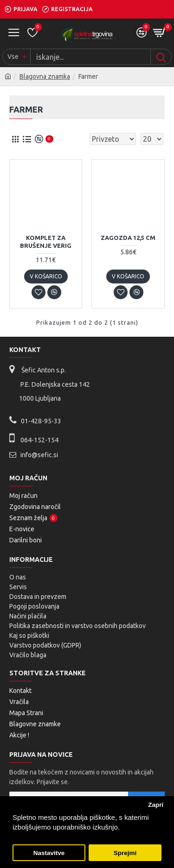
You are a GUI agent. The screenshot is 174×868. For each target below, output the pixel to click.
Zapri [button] (156, 805)
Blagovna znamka (45, 76)
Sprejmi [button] (125, 853)
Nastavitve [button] (49, 853)
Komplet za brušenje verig (46, 242)
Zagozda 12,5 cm (128, 238)
